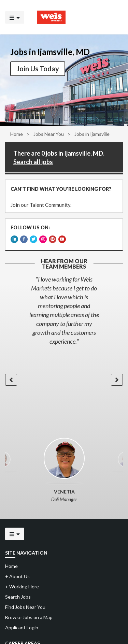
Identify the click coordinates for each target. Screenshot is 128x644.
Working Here (22, 586)
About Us (17, 576)
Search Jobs (18, 597)
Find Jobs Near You (25, 607)
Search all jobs (33, 162)
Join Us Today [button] (38, 69)
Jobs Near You (49, 134)
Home (17, 134)
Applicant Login (22, 627)
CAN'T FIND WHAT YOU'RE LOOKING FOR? (61, 189)
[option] (64, 310)
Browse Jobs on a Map (29, 617)
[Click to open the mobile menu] (15, 17)
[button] (11, 380)
